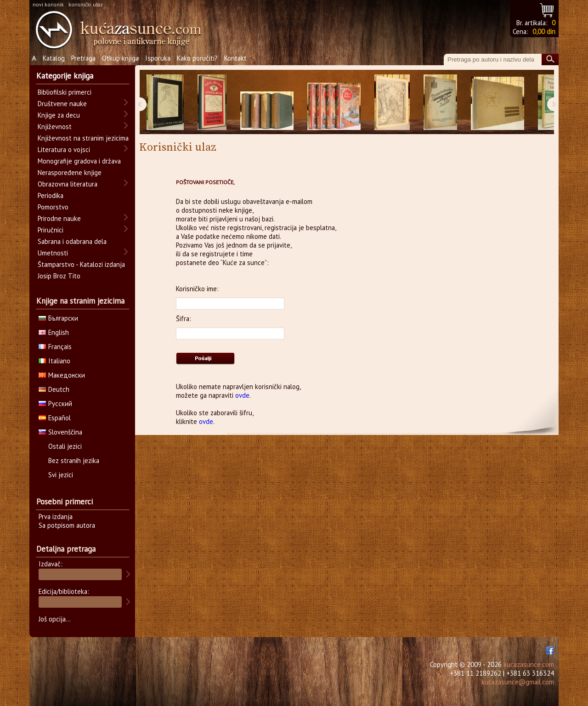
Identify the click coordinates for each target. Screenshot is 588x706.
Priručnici (51, 230)
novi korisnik (48, 4)
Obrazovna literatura (68, 184)
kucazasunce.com (529, 664)
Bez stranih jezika (74, 460)
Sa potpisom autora (67, 525)
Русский (55, 404)
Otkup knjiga (120, 58)
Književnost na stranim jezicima (83, 138)
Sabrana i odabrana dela (72, 241)
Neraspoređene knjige (70, 172)
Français (55, 347)
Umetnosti (53, 253)
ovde (242, 395)
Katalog (54, 58)
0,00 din (544, 31)
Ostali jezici (65, 446)
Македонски (62, 375)
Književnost (55, 127)
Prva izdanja (56, 517)
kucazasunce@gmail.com (518, 682)
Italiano (54, 361)
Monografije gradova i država (79, 161)
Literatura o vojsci (64, 150)
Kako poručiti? (197, 58)
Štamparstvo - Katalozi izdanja (81, 264)
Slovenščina (60, 432)
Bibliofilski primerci (65, 92)
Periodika (51, 195)
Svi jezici (61, 475)
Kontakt (235, 58)
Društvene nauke (62, 104)
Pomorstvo (53, 207)
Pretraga (83, 58)
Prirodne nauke (59, 218)
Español (55, 418)
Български (58, 318)
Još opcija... (55, 619)
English (54, 332)
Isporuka (158, 58)
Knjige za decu (59, 115)
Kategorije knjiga (65, 76)
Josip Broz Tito (59, 276)
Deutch (54, 389)
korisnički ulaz (86, 4)
